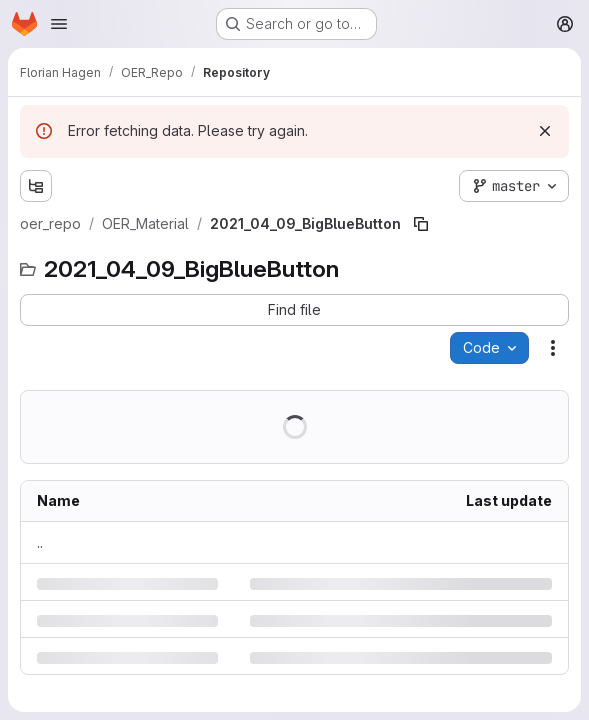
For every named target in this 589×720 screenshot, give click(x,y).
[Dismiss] (545, 131)
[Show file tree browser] (36, 186)
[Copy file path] (421, 224)
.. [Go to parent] (40, 542)
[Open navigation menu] (59, 24)
